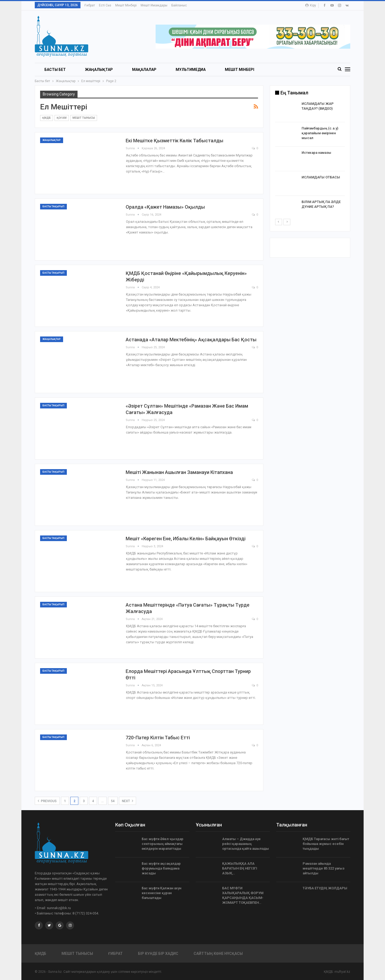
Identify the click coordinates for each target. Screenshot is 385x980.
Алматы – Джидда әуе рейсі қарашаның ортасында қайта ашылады (246, 844)
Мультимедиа (191, 70)
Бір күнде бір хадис (158, 954)
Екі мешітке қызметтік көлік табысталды (174, 141)
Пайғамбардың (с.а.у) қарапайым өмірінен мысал (320, 133)
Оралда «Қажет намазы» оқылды (165, 207)
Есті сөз (105, 5)
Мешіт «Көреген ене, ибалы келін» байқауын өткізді (186, 539)
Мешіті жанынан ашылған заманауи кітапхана (179, 472)
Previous (47, 801)
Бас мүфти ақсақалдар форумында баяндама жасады (161, 868)
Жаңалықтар (99, 70)
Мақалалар (144, 70)
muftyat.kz (342, 972)
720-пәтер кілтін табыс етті (158, 738)
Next (128, 801)
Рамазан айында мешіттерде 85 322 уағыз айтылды (324, 868)
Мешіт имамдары (154, 5)
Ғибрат (90, 5)
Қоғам (62, 118)
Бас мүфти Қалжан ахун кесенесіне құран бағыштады (161, 893)
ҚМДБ (47, 118)
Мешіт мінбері (126, 5)
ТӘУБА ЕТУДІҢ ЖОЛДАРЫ (325, 888)
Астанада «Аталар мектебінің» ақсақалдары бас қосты (191, 340)
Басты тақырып (53, 206)
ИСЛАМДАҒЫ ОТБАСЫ (321, 177)
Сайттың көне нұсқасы (218, 954)
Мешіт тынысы (84, 118)
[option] (310, 160)
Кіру (311, 5)
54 (113, 801)
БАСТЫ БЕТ (55, 70)
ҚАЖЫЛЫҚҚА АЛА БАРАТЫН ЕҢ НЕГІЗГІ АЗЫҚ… (240, 868)
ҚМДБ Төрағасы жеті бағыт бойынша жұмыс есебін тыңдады (326, 844)
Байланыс (179, 5)
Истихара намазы (316, 153)
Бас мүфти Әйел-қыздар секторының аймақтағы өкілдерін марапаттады (163, 844)
